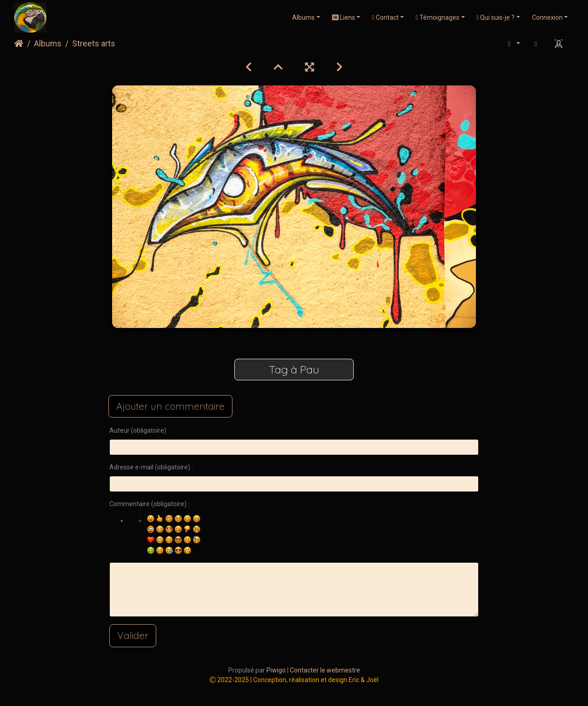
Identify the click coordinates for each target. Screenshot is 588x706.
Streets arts (94, 44)
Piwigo (276, 670)
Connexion (547, 17)
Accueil (19, 44)
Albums (303, 17)
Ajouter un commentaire (170, 406)
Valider (133, 635)
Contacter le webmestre (325, 670)
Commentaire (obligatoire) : (149, 504)
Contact (385, 17)
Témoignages (438, 17)
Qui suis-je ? (495, 17)
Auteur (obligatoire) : (139, 430)
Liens (344, 17)
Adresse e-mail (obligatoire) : (151, 467)
